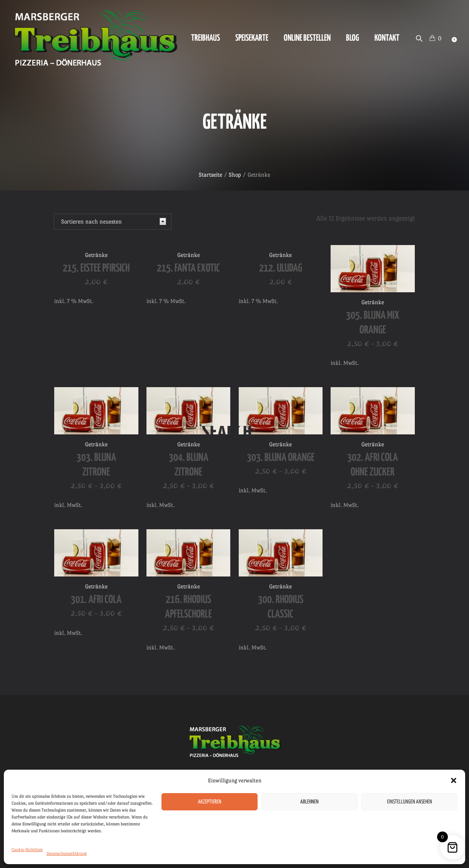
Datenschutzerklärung (67, 854)
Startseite (210, 175)
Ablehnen (309, 802)
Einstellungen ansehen (410, 802)
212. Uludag (281, 268)
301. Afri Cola (96, 600)
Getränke (96, 255)
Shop (235, 175)
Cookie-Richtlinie (27, 850)
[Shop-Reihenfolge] (113, 222)
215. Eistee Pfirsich (96, 268)
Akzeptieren (210, 802)
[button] (454, 780)
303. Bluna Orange (281, 458)
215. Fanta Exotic (188, 268)
